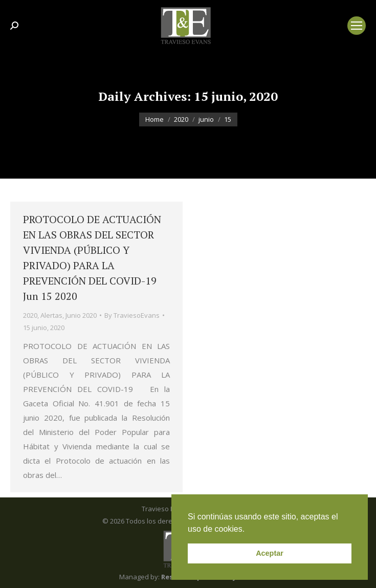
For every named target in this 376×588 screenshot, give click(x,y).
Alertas (51, 315)
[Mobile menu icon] (357, 26)
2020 (30, 315)
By (132, 315)
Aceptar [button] (270, 553)
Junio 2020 (81, 315)
